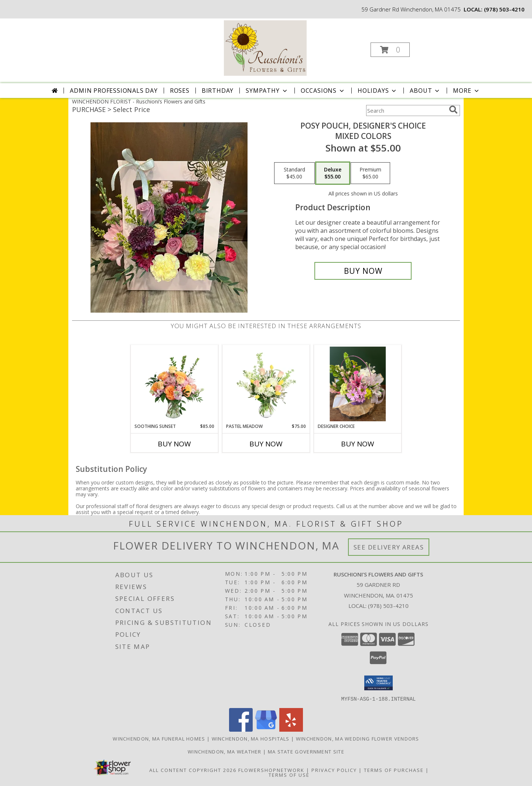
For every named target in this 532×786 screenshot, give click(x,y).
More (466, 91)
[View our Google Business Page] (266, 729)
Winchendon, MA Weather (225, 751)
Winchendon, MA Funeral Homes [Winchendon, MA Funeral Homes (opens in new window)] (159, 738)
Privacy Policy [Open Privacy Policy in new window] (334, 770)
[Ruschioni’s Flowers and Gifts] (265, 47)
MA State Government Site (306, 751)
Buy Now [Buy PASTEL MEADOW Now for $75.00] (266, 444)
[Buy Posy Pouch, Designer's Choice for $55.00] (363, 271)
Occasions (323, 91)
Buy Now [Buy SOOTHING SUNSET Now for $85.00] (174, 444)
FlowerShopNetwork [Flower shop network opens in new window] (271, 770)
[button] (390, 50)
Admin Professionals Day (114, 91)
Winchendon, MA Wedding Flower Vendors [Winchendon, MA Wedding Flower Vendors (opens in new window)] (358, 738)
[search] (453, 110)
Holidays (378, 91)
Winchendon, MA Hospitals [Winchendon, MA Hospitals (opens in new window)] (251, 738)
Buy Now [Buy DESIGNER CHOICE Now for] (358, 444)
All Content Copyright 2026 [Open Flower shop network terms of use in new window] (193, 770)
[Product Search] (406, 110)
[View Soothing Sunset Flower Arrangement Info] (175, 384)
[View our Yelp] (291, 729)
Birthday (218, 91)
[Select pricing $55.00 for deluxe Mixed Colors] (333, 173)
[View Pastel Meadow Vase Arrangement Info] (266, 384)
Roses (180, 91)
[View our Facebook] (241, 729)
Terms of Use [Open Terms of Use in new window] (289, 775)
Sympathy (267, 91)
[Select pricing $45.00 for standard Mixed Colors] (294, 173)
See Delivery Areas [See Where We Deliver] (389, 547)
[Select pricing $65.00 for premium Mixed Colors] (370, 173)
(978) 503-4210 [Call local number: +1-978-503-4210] (504, 9)
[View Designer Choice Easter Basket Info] (358, 384)
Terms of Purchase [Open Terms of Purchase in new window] (394, 770)
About (425, 91)
